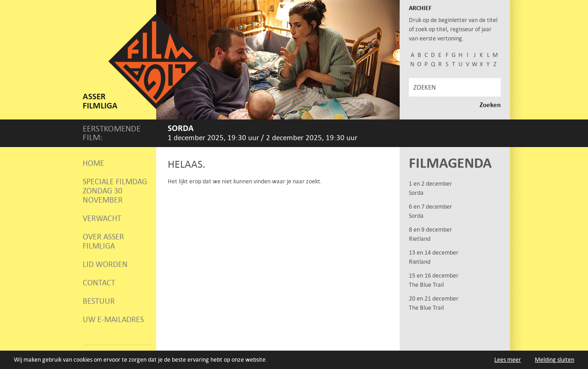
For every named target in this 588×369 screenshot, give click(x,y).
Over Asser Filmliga (103, 241)
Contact (99, 283)
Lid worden (105, 264)
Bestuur (99, 301)
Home (93, 163)
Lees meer (508, 360)
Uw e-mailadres (113, 319)
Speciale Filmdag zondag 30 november (115, 191)
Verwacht (102, 218)
